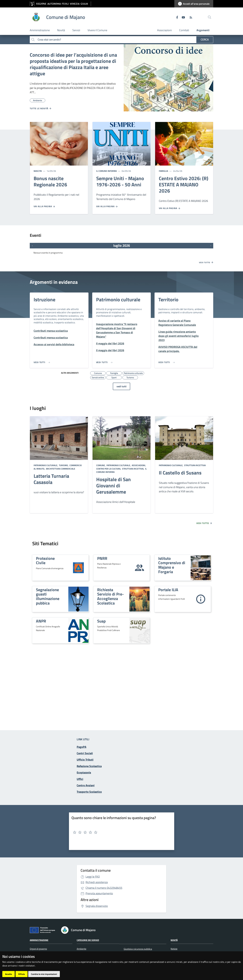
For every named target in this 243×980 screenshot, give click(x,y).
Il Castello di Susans (180, 473)
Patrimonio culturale (118, 299)
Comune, (101, 465)
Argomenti (203, 30)
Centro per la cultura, (109, 469)
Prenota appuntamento (99, 893)
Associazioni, (139, 465)
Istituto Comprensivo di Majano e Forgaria (172, 565)
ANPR (41, 621)
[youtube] (182, 17)
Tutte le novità (41, 108)
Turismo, (64, 465)
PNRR (102, 558)
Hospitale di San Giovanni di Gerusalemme (114, 486)
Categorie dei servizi (88, 940)
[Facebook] (176, 17)
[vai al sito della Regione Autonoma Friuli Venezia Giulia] (60, 4)
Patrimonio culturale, (46, 465)
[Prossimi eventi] (211, 246)
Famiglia (163, 171)
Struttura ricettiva (195, 465)
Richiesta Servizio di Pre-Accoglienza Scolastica (110, 596)
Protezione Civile (45, 561)
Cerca (205, 39)
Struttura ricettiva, (133, 469)
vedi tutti (122, 386)
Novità (174, 940)
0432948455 (104, 888)
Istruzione (44, 299)
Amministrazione (39, 940)
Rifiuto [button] (22, 974)
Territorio (168, 299)
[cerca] (210, 17)
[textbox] (120, 832)
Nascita (38, 171)
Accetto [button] (9, 974)
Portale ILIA (168, 590)
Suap (101, 621)
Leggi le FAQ (93, 877)
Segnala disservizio (97, 906)
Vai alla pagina (44, 206)
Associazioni (164, 30)
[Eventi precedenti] (32, 246)
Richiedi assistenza (97, 882)
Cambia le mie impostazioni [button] (44, 974)
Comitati (184, 30)
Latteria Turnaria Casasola (51, 479)
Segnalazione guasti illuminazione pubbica (48, 596)
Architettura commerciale (60, 469)
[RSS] (190, 17)
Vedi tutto (206, 262)
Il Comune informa (106, 171)
